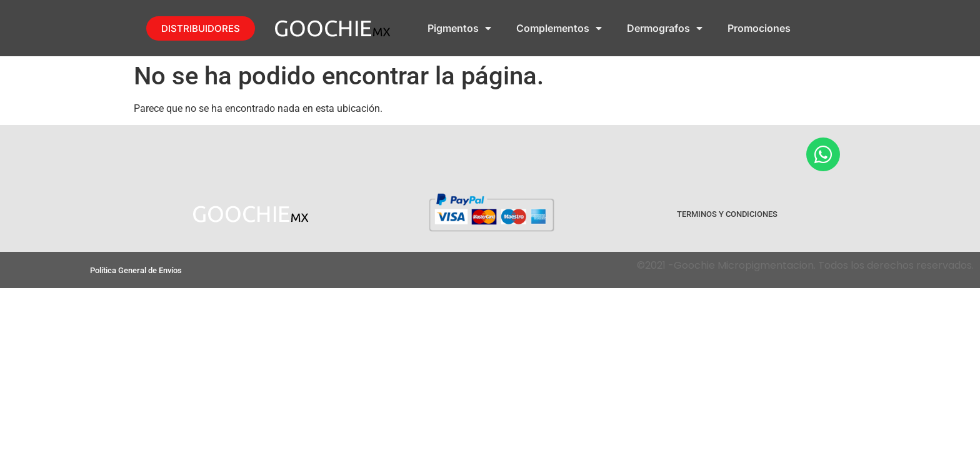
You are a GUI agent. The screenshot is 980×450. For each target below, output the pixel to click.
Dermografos (665, 28)
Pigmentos (459, 28)
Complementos (559, 28)
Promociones (759, 28)
